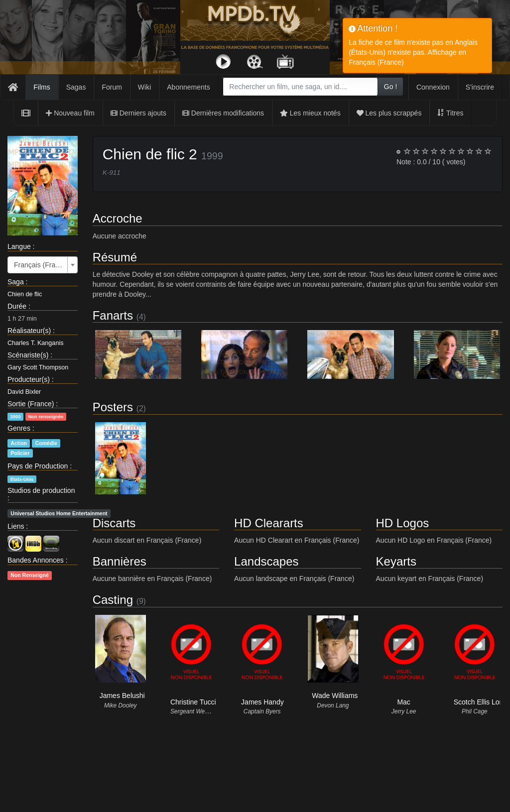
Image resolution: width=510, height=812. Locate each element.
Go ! (390, 87)
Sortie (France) (31, 404)
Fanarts (113, 315)
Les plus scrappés (389, 113)
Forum (112, 87)
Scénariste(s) (28, 355)
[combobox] (300, 87)
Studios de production (41, 490)
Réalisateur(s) (29, 331)
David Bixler (24, 392)
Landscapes (266, 561)
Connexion (433, 87)
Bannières (120, 561)
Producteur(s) (29, 379)
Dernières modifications (223, 113)
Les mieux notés (310, 113)
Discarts (114, 523)
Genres (19, 428)
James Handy (262, 702)
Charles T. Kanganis (35, 343)
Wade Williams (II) (340, 696)
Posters (113, 407)
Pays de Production (38, 466)
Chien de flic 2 (150, 154)
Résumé (115, 257)
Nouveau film (70, 113)
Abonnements (188, 87)
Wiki (144, 87)
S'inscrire (480, 87)
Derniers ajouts (138, 113)
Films (42, 87)
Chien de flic (25, 294)
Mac (403, 702)
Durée (17, 306)
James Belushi (122, 696)
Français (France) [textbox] (40, 265)
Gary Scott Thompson (38, 367)
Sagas (76, 87)
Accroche (118, 218)
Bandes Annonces (36, 560)
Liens (16, 526)
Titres (450, 113)
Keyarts (396, 561)
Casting (113, 600)
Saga (16, 282)
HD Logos (403, 523)
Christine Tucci (193, 702)
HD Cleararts (269, 523)
